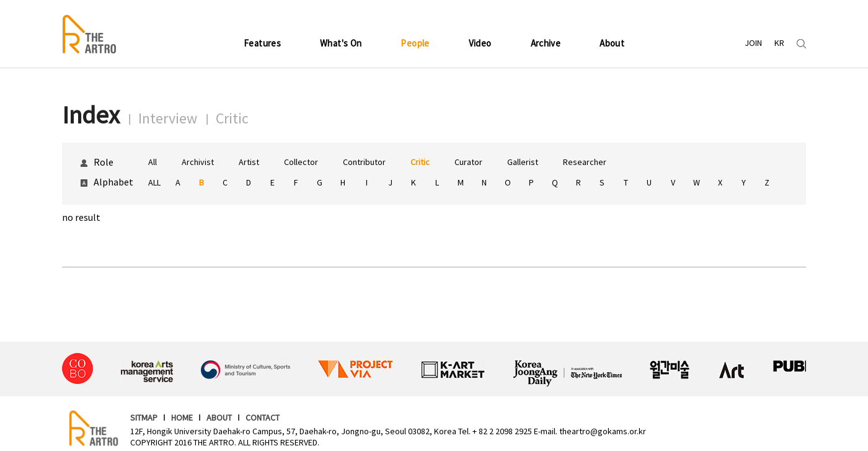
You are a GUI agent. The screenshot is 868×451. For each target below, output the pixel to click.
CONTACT (263, 418)
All (153, 162)
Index (91, 115)
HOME (182, 418)
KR (779, 43)
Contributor (364, 162)
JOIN (753, 43)
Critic (232, 118)
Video (480, 43)
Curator (468, 162)
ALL (154, 182)
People (415, 43)
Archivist (198, 162)
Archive (546, 43)
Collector (301, 162)
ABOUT (219, 418)
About (612, 43)
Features (262, 43)
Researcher (585, 162)
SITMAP (144, 418)
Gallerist (523, 162)
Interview (168, 118)
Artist (249, 162)
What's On (341, 43)
